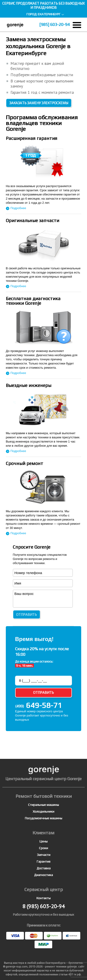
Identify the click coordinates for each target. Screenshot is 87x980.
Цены (43, 841)
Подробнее (18, 208)
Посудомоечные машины (43, 818)
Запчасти (44, 855)
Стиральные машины (43, 805)
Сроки (43, 848)
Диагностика (43, 875)
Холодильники (43, 811)
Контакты (43, 898)
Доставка (44, 868)
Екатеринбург (49, 14)
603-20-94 (54, 24)
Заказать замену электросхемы (39, 103)
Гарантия (43, 861)
